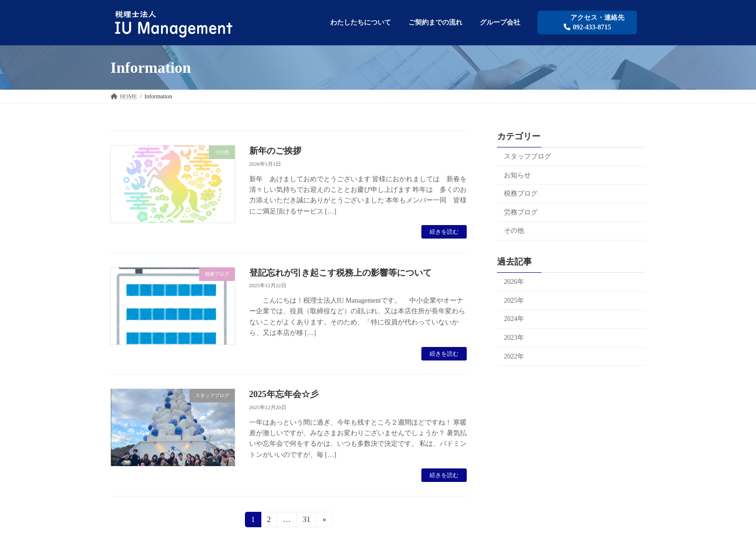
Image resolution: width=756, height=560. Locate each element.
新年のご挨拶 (275, 151)
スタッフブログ (527, 156)
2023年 (514, 338)
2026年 (514, 282)
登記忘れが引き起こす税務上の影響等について (340, 273)
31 (306, 521)
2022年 (514, 356)
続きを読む (444, 232)
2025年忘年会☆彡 (284, 394)
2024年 (514, 319)
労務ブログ (521, 212)
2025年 (514, 300)
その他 (514, 231)
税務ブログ (521, 194)
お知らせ (517, 175)
